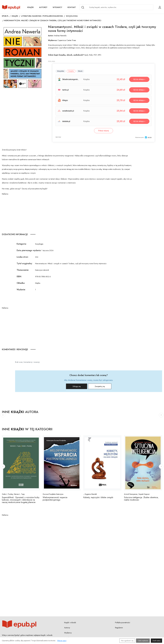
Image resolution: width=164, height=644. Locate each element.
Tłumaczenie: (23, 270)
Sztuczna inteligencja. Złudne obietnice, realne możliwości (141, 499)
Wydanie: (21, 290)
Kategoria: (22, 244)
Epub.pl (5, 16)
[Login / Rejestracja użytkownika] (160, 7)
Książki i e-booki (70, 622)
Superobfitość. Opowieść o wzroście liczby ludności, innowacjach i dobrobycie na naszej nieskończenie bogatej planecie (21, 500)
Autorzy (43, 7)
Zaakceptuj (156, 641)
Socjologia (72, 16)
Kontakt (72, 7)
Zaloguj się (77, 386)
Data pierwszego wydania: (29, 250)
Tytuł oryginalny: (25, 263)
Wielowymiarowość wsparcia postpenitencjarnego (55, 499)
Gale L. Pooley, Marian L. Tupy (13, 494)
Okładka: (21, 283)
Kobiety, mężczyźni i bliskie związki (98, 497)
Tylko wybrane (143, 641)
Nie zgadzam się (127, 641)
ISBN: (19, 277)
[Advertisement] (67, 213)
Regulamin (119, 628)
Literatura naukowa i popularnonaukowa (42, 16)
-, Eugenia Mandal (90, 494)
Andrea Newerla (60, 36)
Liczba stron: (23, 257)
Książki (30, 7)
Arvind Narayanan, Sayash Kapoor (137, 494)
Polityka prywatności (123, 622)
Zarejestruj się (100, 386)
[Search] (83, 7)
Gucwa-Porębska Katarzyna (53, 494)
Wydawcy (57, 7)
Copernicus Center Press (67, 40)
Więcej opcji (62, 641)
